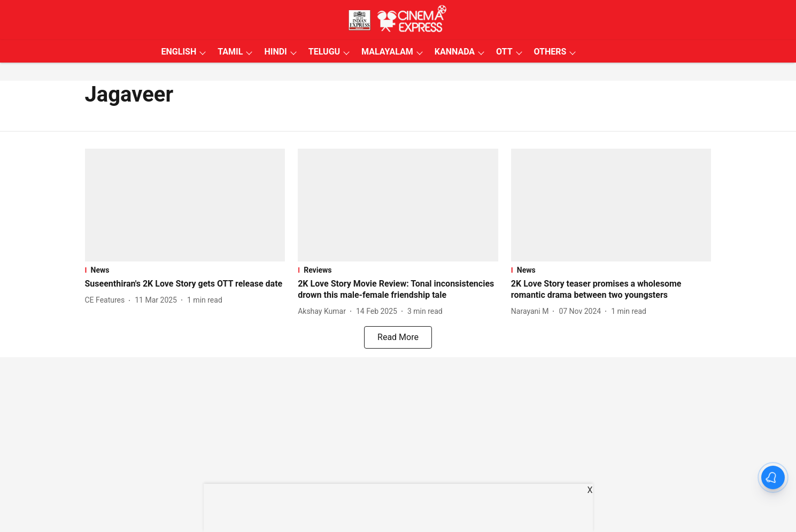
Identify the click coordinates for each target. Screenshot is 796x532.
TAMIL (230, 52)
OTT (504, 52)
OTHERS (550, 52)
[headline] (185, 284)
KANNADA (455, 52)
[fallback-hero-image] (185, 205)
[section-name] (185, 270)
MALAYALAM (387, 52)
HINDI (275, 52)
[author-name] (107, 300)
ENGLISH (179, 52)
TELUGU (324, 52)
